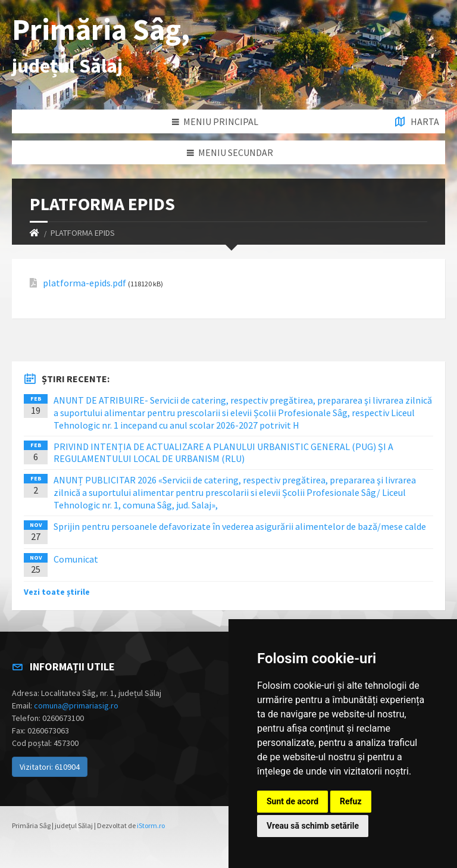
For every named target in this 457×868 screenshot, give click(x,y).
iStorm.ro (151, 825)
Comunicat (76, 559)
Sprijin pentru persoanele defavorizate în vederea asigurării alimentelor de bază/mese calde (240, 526)
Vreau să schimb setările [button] (313, 826)
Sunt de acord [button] (292, 801)
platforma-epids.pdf (84, 283)
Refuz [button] (351, 801)
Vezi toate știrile (57, 592)
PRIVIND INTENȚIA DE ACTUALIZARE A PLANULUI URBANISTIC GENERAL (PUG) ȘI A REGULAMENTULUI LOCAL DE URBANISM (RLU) (223, 453)
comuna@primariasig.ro (76, 705)
